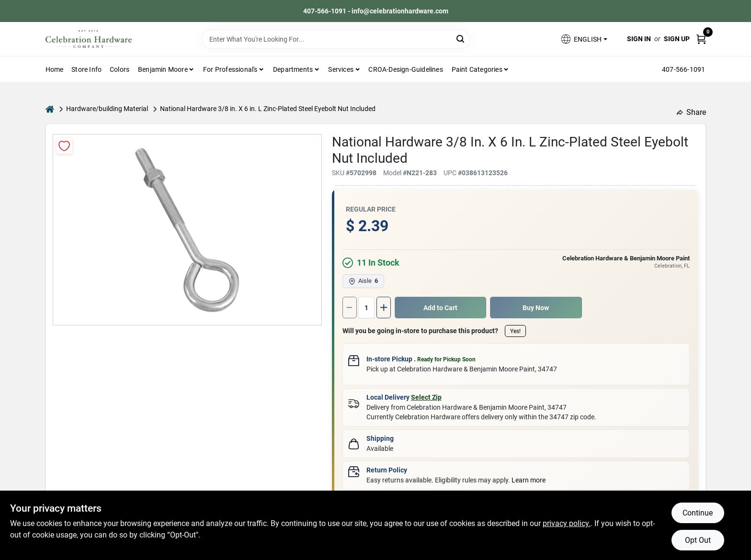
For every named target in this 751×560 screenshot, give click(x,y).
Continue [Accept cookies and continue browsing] (698, 513)
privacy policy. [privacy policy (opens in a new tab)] (567, 523)
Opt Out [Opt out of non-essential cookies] (698, 540)
